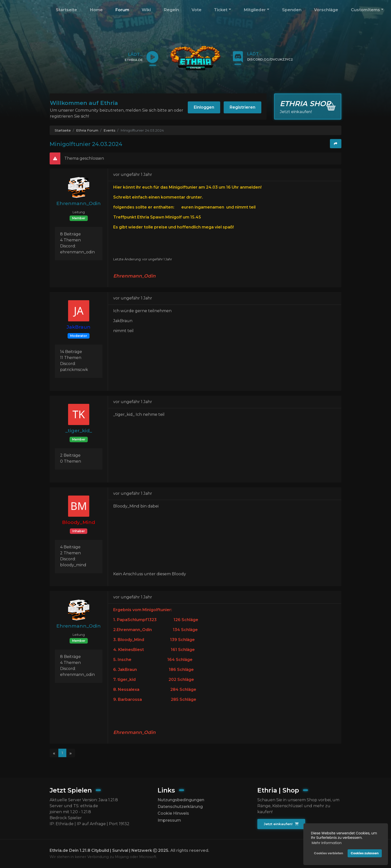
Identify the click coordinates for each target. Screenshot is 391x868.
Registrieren (243, 107)
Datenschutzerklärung (180, 807)
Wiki (146, 10)
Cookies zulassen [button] (365, 853)
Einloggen (204, 107)
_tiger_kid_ (79, 431)
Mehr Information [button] (327, 843)
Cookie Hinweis (173, 813)
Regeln (171, 10)
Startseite (66, 10)
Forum (122, 10)
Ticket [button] (221, 10)
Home (96, 10)
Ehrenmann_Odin (79, 203)
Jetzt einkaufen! (281, 824)
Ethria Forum (87, 130)
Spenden (292, 10)
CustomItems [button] (365, 10)
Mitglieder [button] (255, 10)
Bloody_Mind (79, 522)
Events (109, 130)
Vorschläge (326, 10)
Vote (196, 10)
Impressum (169, 820)
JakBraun (79, 327)
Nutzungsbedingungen (181, 800)
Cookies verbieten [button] (329, 853)
